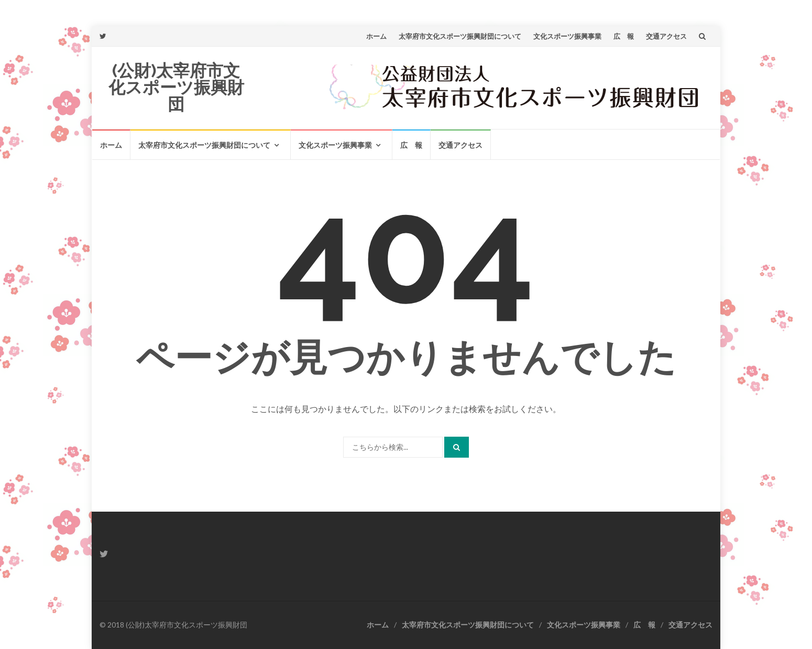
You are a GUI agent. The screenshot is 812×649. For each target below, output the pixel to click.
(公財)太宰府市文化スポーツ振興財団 (176, 87)
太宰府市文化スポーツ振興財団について (460, 36)
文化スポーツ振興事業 (567, 36)
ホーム (376, 36)
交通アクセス (666, 36)
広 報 (624, 36)
